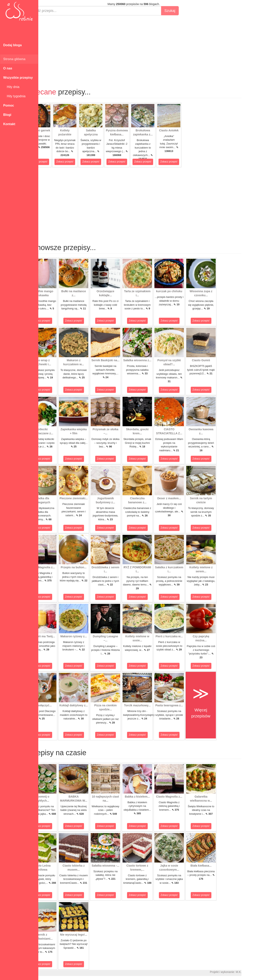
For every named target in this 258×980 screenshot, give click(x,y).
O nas (8, 68)
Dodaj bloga (12, 45)
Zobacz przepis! (53, 162)
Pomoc (9, 105)
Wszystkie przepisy (18, 78)
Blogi (7, 115)
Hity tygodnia (14, 96)
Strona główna (14, 59)
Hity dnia (11, 87)
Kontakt (9, 124)
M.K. (253, 972)
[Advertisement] (148, 48)
